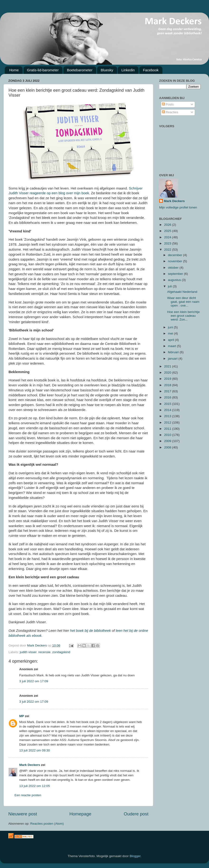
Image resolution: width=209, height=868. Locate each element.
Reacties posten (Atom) (47, 824)
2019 (168, 379)
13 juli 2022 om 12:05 (35, 786)
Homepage (80, 814)
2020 (168, 373)
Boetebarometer (80, 70)
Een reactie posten (28, 795)
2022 (168, 250)
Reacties (170, 112)
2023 (168, 243)
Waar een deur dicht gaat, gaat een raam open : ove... (183, 302)
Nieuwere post (23, 814)
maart (172, 346)
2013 (168, 416)
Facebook (151, 70)
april (171, 340)
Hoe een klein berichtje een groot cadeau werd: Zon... (183, 316)
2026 (168, 225)
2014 (168, 410)
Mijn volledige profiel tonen (178, 207)
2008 (168, 447)
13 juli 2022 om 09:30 (35, 750)
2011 (168, 429)
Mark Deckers (30, 765)
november (176, 261)
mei (171, 333)
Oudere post (136, 814)
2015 (168, 404)
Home (14, 70)
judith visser (28, 652)
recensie (44, 652)
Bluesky (107, 70)
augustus (175, 280)
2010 (168, 435)
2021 (168, 366)
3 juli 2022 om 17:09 (34, 681)
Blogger (135, 856)
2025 (168, 231)
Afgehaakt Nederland (182, 292)
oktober (174, 268)
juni (171, 327)
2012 (168, 423)
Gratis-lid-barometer (43, 70)
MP (22, 716)
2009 (168, 441)
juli (170, 286)
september (176, 274)
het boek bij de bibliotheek (90, 631)
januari (173, 359)
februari (174, 352)
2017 (168, 391)
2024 (168, 237)
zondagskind (61, 652)
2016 (168, 397)
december (176, 255)
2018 (168, 385)
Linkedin (128, 70)
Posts (168, 104)
